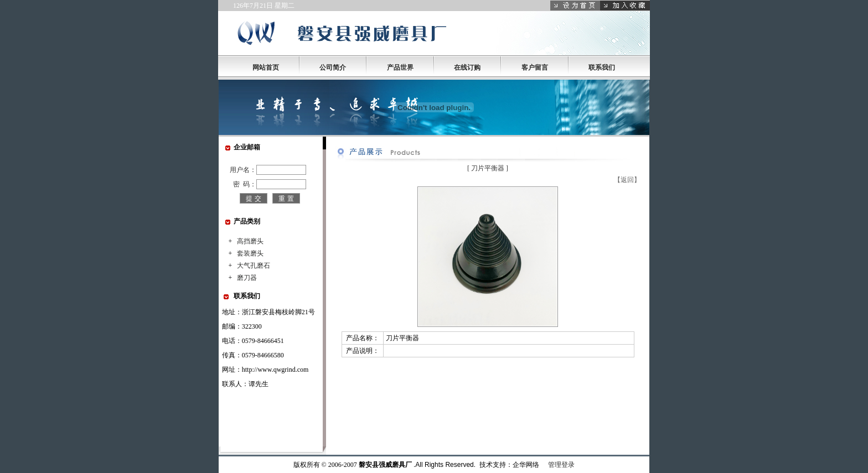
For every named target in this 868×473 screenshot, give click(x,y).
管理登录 (561, 465)
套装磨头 (250, 253)
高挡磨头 (250, 241)
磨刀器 (247, 278)
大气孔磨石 (254, 266)
